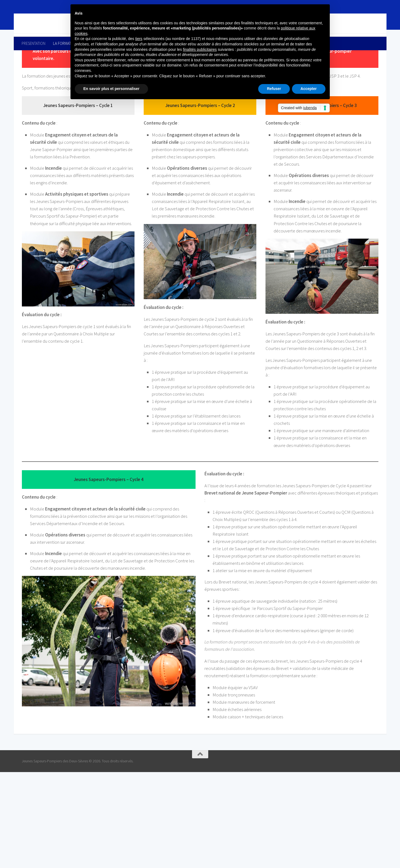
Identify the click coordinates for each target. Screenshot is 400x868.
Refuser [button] (274, 89)
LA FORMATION (65, 43)
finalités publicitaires (200, 49)
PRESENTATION (33, 43)
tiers (139, 39)
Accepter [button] (309, 89)
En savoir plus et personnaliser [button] (112, 89)
